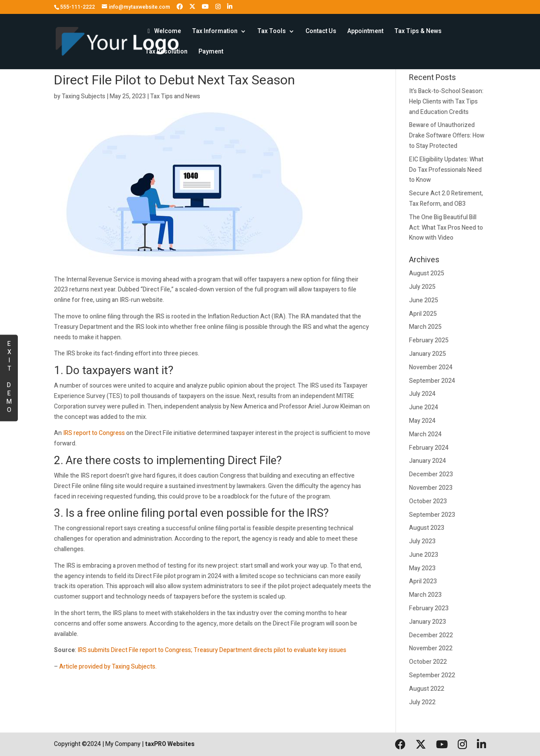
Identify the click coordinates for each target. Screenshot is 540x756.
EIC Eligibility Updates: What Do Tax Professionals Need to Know (446, 170)
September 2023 (432, 515)
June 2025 (424, 300)
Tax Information (215, 32)
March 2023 (425, 595)
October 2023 (428, 501)
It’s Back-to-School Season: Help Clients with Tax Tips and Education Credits (446, 102)
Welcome (163, 32)
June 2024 (424, 407)
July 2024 (422, 394)
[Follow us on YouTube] (205, 7)
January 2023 (428, 622)
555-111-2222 (77, 7)
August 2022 (427, 689)
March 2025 (425, 327)
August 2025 (427, 273)
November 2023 (431, 488)
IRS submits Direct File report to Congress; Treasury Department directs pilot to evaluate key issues (212, 650)
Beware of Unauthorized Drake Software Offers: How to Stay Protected (447, 135)
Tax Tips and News (175, 96)
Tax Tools (272, 32)
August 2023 (427, 528)
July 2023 (422, 541)
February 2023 (429, 608)
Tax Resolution (166, 52)
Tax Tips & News (418, 32)
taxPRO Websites (170, 744)
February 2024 (429, 448)
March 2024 (425, 434)
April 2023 (423, 581)
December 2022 (431, 635)
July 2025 (422, 287)
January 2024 (428, 461)
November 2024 (431, 367)
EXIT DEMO (9, 376)
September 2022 (432, 675)
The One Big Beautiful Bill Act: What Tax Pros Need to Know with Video (446, 228)
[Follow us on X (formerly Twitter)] (192, 7)
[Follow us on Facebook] (180, 7)
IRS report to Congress (94, 433)
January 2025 (428, 354)
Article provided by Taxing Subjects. (108, 667)
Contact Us (321, 32)
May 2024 (422, 421)
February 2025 (429, 340)
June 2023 (424, 555)
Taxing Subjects (84, 96)
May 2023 (422, 568)
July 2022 (422, 702)
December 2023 (431, 474)
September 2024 (432, 381)
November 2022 (431, 648)
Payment (211, 52)
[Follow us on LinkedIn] (230, 7)
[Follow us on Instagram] (218, 7)
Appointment (365, 32)
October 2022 (428, 662)
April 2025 (423, 314)
